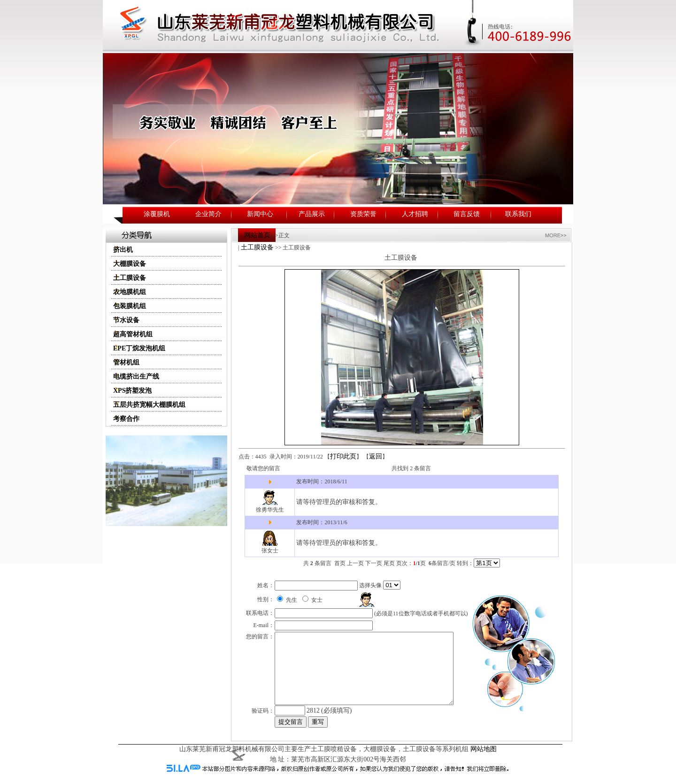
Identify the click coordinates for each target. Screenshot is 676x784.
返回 (376, 456)
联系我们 (518, 214)
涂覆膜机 (157, 214)
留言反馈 (467, 214)
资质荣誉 (363, 214)
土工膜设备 (257, 247)
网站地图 (484, 758)
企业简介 (208, 214)
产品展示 (312, 214)
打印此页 (343, 456)
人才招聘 (415, 214)
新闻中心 (260, 214)
